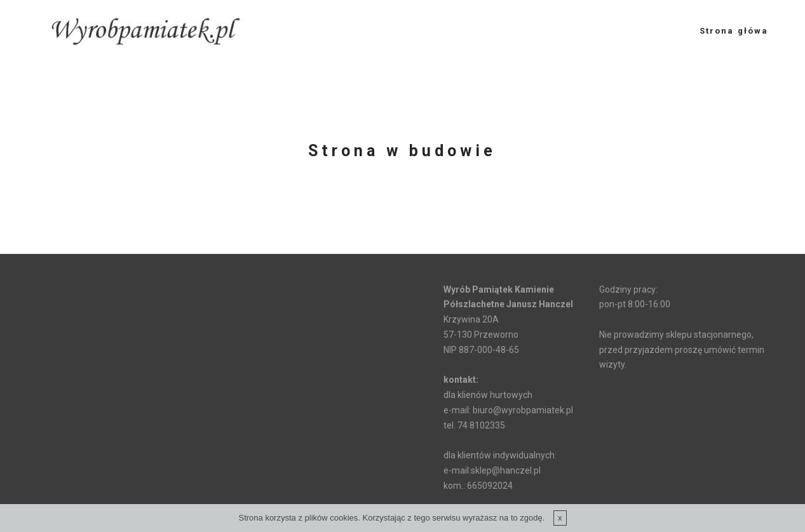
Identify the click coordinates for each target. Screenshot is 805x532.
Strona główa (734, 31)
